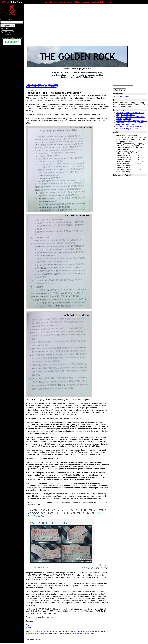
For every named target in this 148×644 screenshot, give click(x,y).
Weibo (28, 627)
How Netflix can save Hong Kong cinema (131, 121)
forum (109, 2)
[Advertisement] (12, 89)
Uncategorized (82, 631)
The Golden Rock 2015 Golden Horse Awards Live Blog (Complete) (130, 128)
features (54, 2)
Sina (28, 625)
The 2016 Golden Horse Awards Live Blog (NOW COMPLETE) (130, 114)
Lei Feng (29, 109)
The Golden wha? (123, 97)
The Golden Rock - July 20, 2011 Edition (43, 85)
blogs (78, 2)
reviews (45, 2)
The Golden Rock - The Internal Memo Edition (54, 93)
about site (86, 2)
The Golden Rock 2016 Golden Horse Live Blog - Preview (130, 118)
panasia (70, 2)
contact (95, 2)
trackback (80, 633)
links (102, 2)
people (62, 2)
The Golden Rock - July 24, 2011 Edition (41, 87)
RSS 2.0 (42, 633)
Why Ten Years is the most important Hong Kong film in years (130, 124)
